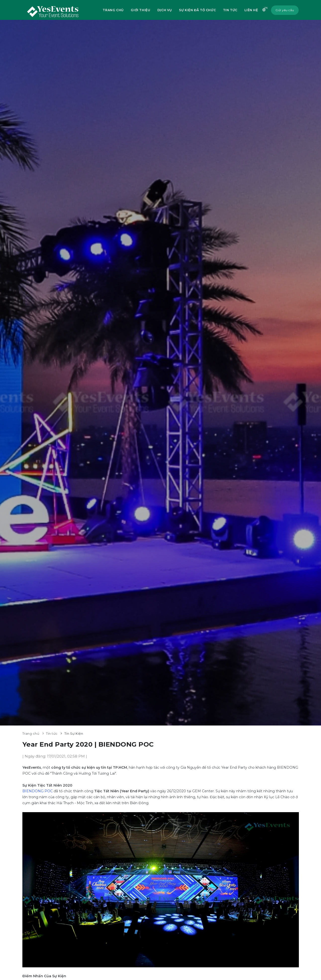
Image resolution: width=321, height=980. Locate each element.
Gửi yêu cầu (285, 10)
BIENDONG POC (38, 791)
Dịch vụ (164, 10)
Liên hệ (251, 10)
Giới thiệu (140, 10)
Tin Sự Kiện (74, 733)
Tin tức (230, 10)
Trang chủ (112, 10)
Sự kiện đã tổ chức (197, 10)
